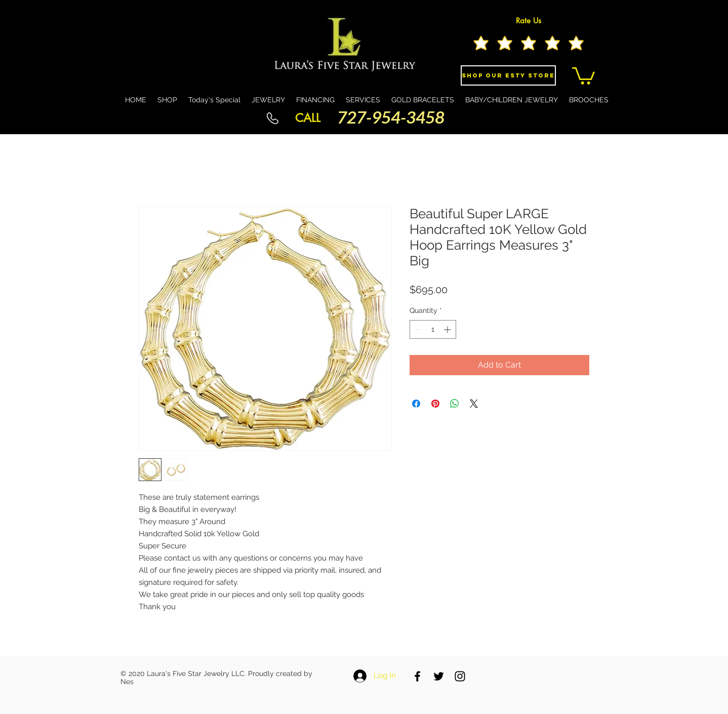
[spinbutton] (433, 329)
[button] (583, 75)
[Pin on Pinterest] (435, 404)
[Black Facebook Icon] (417, 676)
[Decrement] (417, 329)
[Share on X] (474, 404)
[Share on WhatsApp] (455, 404)
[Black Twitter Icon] (439, 676)
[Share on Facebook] (416, 404)
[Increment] (448, 329)
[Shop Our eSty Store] (508, 75)
